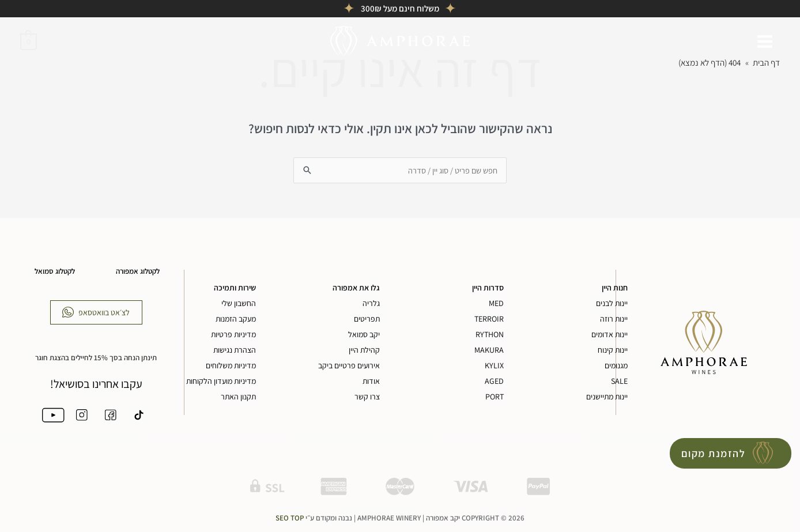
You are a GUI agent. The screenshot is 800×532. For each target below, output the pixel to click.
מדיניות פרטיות (233, 335)
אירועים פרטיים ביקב (349, 366)
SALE (619, 382)
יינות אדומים (610, 335)
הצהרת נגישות (235, 350)
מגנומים (616, 366)
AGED (494, 382)
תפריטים (367, 319)
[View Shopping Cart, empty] (29, 41)
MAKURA (489, 350)
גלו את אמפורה (356, 288)
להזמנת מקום (714, 453)
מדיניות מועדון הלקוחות (221, 382)
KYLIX (494, 366)
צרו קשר (367, 397)
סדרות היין (488, 288)
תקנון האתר (238, 397)
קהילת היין (364, 350)
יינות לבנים (612, 304)
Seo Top (290, 520)
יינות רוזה (614, 319)
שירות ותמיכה (235, 288)
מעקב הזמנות (236, 319)
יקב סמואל (364, 335)
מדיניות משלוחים (231, 366)
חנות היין (615, 288)
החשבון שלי (239, 304)
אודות (371, 382)
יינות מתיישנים (607, 397)
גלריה (371, 304)
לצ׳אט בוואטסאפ (104, 312)
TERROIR (489, 319)
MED (496, 304)
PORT (495, 397)
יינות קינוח (613, 350)
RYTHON (490, 335)
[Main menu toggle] (765, 41)
